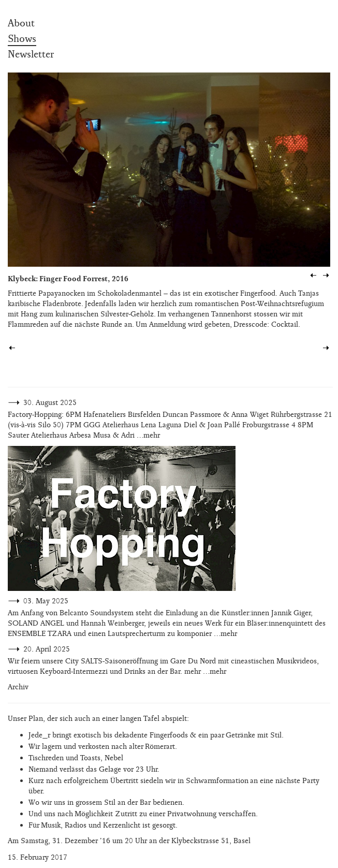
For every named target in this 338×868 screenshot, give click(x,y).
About (21, 23)
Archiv (18, 687)
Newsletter (31, 54)
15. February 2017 (38, 857)
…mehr (148, 435)
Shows (22, 39)
